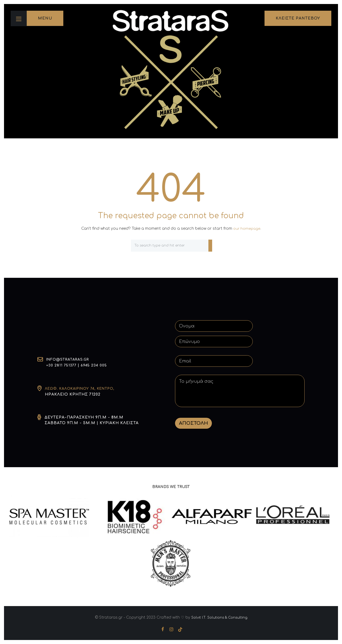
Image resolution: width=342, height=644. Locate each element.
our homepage (247, 229)
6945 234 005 (97, 366)
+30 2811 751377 (62, 366)
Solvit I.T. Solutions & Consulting (219, 617)
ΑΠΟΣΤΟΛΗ (193, 423)
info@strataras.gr (69, 360)
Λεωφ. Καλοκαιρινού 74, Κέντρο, (84, 389)
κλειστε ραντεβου (298, 18)
